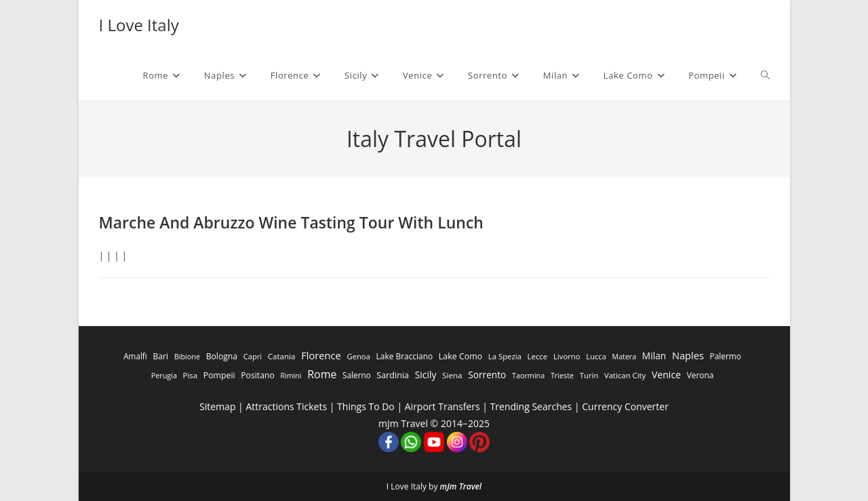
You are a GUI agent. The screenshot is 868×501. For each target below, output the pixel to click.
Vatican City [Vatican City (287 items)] (625, 375)
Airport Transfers (442, 406)
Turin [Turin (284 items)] (589, 375)
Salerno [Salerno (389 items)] (357, 375)
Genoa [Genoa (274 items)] (358, 356)
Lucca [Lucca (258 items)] (596, 356)
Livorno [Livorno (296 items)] (567, 356)
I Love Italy (139, 25)
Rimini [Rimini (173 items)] (291, 376)
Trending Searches (531, 406)
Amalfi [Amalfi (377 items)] (135, 356)
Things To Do (366, 406)
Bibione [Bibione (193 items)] (187, 356)
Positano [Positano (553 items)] (258, 375)
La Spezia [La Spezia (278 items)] (505, 356)
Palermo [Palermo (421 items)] (726, 356)
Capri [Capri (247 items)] (253, 356)
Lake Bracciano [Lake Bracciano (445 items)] (405, 356)
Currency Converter (625, 406)
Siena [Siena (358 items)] (452, 375)
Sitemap (217, 406)
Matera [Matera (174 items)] (625, 357)
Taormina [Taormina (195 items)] (528, 375)
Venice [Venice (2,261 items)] (666, 375)
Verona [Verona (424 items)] (701, 375)
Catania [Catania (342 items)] (282, 356)
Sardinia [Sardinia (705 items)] (393, 375)
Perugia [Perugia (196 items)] (164, 375)
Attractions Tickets (286, 406)
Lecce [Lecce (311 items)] (537, 356)
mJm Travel (461, 486)
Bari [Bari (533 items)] (160, 356)
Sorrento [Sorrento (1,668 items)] (487, 375)
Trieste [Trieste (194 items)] (562, 375)
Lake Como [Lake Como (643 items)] (460, 356)
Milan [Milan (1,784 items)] (654, 356)
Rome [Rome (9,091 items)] (322, 374)
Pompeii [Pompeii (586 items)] (219, 375)
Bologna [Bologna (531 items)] (222, 356)
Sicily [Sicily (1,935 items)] (426, 375)
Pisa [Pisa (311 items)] (191, 375)
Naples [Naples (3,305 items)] (688, 355)
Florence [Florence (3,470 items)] (321, 355)
